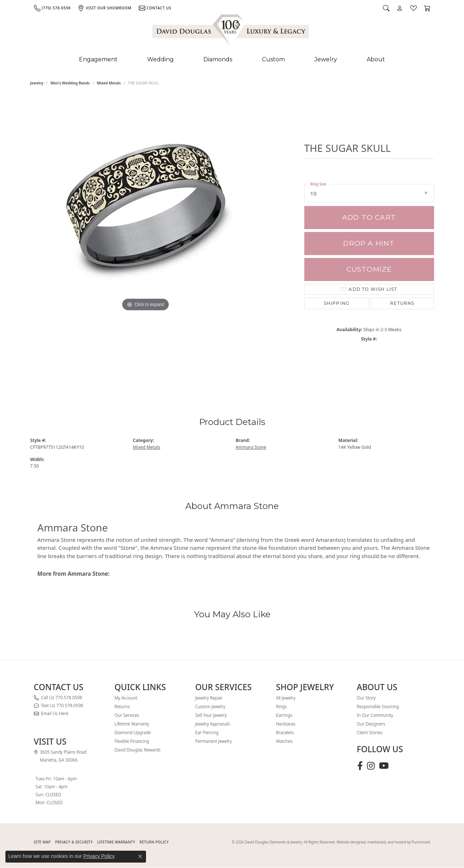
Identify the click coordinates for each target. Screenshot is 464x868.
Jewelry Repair (209, 698)
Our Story (366, 698)
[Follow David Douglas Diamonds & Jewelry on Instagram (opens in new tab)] (371, 766)
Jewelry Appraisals (213, 724)
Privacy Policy (99, 856)
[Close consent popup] (140, 856)
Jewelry (326, 59)
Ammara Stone (251, 447)
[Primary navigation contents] (232, 60)
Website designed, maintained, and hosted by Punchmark (383, 842)
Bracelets (285, 733)
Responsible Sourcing (378, 707)
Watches (284, 741)
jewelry (37, 83)
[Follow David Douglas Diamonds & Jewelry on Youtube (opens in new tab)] (384, 766)
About (376, 59)
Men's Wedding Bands (70, 83)
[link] (52, 8)
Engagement (98, 59)
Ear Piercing (207, 733)
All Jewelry (286, 698)
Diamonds (218, 59)
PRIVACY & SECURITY (74, 842)
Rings (282, 707)
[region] (146, 241)
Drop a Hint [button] (369, 243)
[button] (386, 8)
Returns (402, 303)
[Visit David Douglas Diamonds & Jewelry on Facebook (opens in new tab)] (360, 766)
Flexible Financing (132, 741)
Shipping (337, 303)
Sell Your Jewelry (211, 715)
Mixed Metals (109, 83)
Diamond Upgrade (133, 733)
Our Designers (371, 724)
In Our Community (375, 715)
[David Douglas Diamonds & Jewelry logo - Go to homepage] (231, 31)
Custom (273, 59)
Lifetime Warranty (132, 724)
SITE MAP (42, 842)
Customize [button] (369, 269)
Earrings (284, 715)
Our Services (127, 715)
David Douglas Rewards (138, 750)
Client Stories (370, 733)
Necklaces (286, 724)
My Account (126, 698)
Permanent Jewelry (214, 741)
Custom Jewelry (210, 707)
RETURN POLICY (154, 842)
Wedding (160, 59)
